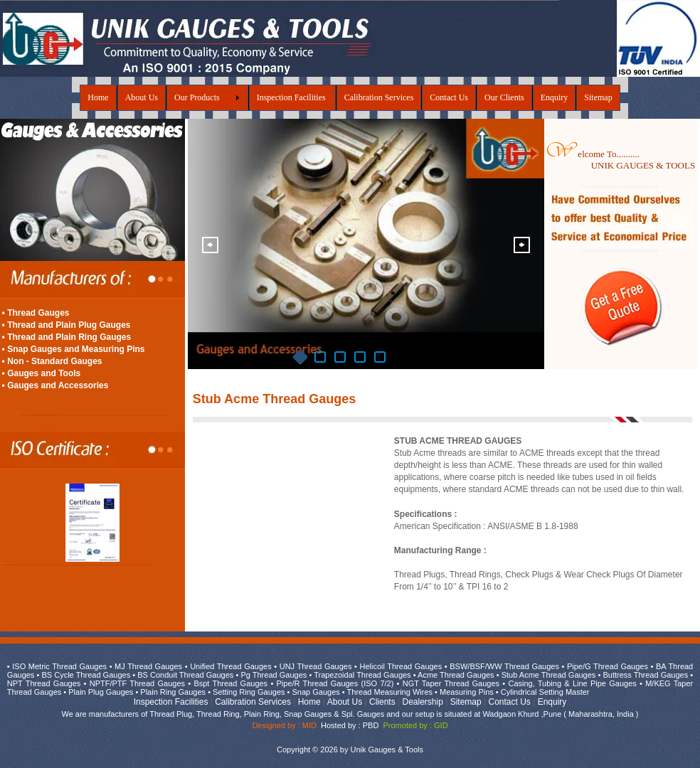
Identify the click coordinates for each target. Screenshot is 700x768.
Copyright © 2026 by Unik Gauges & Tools (350, 750)
